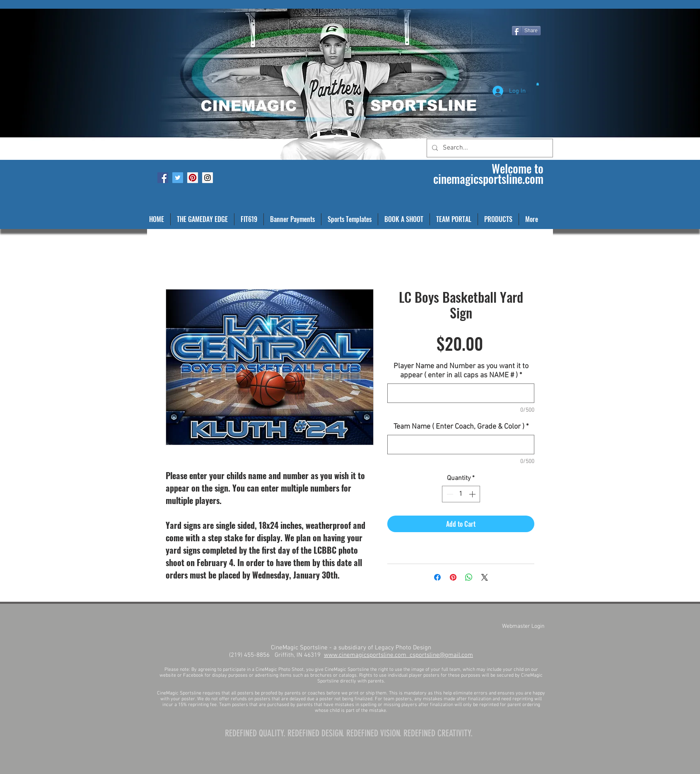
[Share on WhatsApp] (469, 577)
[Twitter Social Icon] (178, 178)
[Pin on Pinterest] (453, 577)
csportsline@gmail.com (441, 655)
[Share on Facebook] (437, 577)
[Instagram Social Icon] (208, 178)
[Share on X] (485, 577)
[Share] (526, 31)
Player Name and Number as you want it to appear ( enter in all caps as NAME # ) (461, 371)
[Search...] (489, 148)
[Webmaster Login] (523, 627)
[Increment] (473, 494)
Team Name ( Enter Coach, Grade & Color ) (461, 427)
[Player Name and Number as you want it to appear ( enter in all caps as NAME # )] (461, 393)
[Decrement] (449, 494)
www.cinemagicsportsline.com (367, 655)
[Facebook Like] (166, 7)
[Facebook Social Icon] (163, 178)
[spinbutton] (461, 494)
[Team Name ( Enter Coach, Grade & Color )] (461, 445)
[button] (538, 84)
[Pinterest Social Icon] (193, 178)
